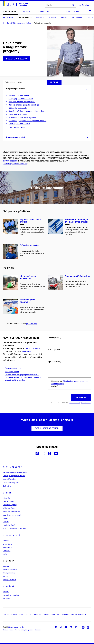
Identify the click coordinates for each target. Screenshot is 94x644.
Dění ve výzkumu (9, 501)
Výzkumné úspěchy (10, 505)
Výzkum (7, 493)
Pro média (6, 599)
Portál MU (38, 614)
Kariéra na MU (8, 547)
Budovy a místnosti (9, 580)
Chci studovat (12, 467)
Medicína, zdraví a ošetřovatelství (22, 102)
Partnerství (7, 551)
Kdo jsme (6, 541)
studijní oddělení (10, 161)
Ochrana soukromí (75, 403)
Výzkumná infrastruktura (11, 512)
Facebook (26, 351)
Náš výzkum (7, 498)
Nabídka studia (25, 17)
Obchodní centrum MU (51, 614)
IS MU (21, 614)
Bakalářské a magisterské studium (15, 472)
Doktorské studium (9, 479)
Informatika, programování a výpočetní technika (27, 121)
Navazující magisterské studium (14, 476)
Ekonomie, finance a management (22, 118)
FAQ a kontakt (77, 17)
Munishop (65, 614)
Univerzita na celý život (11, 483)
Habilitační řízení (9, 525)
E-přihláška (7, 486)
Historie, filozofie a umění (19, 95)
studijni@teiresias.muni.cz (15, 164)
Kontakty (6, 566)
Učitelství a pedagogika (18, 108)
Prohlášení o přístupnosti (24, 630)
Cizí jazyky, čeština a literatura (21, 99)
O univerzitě (12, 535)
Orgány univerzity (9, 573)
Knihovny (6, 576)
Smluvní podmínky (86, 403)
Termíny (64, 17)
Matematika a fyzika (16, 127)
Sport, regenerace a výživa (19, 124)
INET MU (29, 614)
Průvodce (53, 17)
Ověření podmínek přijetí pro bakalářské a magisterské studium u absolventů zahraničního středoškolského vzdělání (24, 377)
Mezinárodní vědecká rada (12, 515)
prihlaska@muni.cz (34, 348)
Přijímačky (40, 17)
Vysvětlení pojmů (12, 372)
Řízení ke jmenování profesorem (14, 529)
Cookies (38, 630)
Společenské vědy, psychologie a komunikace (27, 111)
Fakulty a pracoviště (10, 570)
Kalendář (6, 592)
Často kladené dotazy (14, 368)
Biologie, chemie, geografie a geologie (24, 105)
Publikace (6, 518)
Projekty (6, 522)
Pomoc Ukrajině (73, 12)
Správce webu (8, 630)
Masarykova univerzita (16, 627)
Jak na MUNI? (8, 17)
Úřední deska (7, 544)
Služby (5, 554)
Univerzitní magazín (10, 614)
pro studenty (32, 324)
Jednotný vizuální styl (78, 614)
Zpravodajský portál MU (11, 595)
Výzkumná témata (9, 508)
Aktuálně (9, 587)
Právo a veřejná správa (18, 114)
